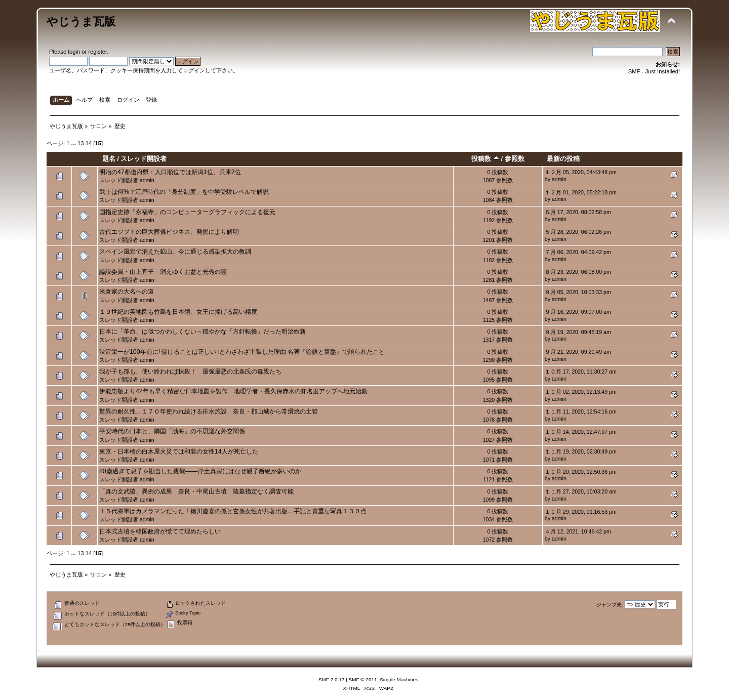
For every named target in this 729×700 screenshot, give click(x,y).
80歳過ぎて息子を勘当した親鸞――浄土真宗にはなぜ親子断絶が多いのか (200, 471)
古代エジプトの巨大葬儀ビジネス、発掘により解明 (169, 232)
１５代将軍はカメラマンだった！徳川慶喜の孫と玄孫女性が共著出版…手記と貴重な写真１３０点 (233, 511)
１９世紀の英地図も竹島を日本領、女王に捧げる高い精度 (178, 312)
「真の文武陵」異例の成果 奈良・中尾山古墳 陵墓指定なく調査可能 (196, 491)
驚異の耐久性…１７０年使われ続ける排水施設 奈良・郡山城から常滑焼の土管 (209, 411)
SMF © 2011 (363, 680)
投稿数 (485, 159)
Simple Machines (399, 680)
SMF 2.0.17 (332, 680)
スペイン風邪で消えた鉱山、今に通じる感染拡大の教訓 (175, 252)
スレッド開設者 (144, 159)
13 (80, 143)
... (74, 143)
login (74, 52)
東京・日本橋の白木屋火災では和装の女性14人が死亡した (179, 451)
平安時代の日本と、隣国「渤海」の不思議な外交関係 (172, 431)
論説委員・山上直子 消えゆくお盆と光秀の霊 (163, 272)
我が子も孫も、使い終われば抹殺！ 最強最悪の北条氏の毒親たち (190, 372)
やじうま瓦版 (81, 22)
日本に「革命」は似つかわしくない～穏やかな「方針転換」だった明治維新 (202, 332)
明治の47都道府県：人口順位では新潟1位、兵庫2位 (170, 172)
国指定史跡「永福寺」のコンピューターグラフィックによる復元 (187, 212)
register (97, 52)
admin (147, 180)
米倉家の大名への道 (127, 292)
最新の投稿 (563, 159)
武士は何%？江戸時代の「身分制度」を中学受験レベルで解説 (184, 192)
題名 (109, 159)
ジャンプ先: (610, 605)
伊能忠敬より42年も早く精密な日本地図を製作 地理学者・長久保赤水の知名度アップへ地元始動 (233, 391)
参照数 (515, 159)
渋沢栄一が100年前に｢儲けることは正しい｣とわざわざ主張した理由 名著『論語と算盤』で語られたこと (242, 352)
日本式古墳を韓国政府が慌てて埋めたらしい (160, 531)
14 (89, 143)
